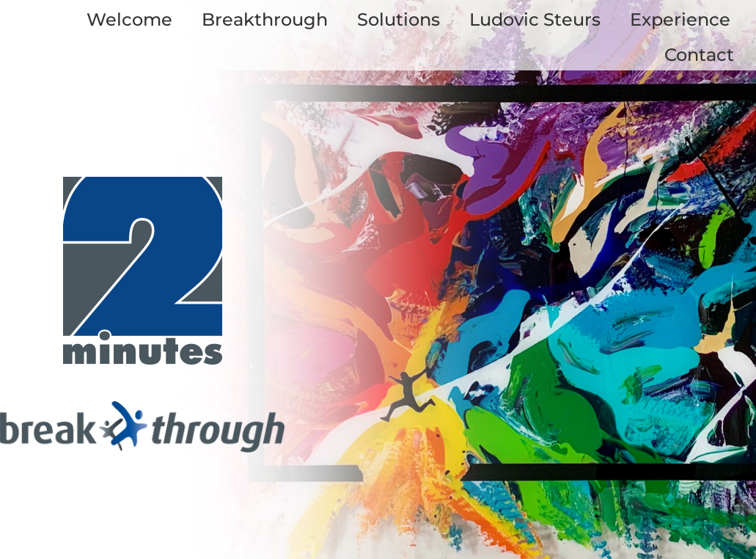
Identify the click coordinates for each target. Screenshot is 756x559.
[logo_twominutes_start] (142, 184)
